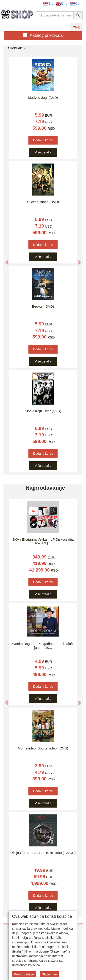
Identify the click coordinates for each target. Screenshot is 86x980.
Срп (76, 3)
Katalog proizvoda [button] (43, 35)
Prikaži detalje (24, 974)
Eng (62, 3)
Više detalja (43, 152)
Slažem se (49, 974)
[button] (5, 260)
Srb (48, 3)
